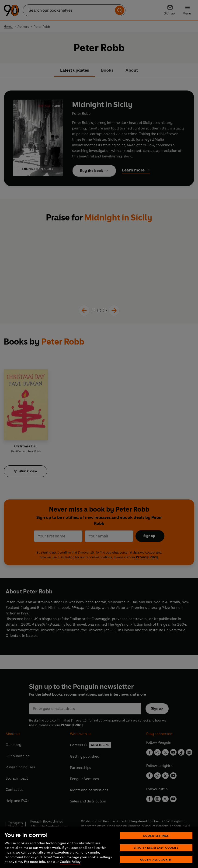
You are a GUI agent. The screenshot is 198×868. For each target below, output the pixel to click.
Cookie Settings (156, 841)
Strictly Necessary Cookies (156, 853)
